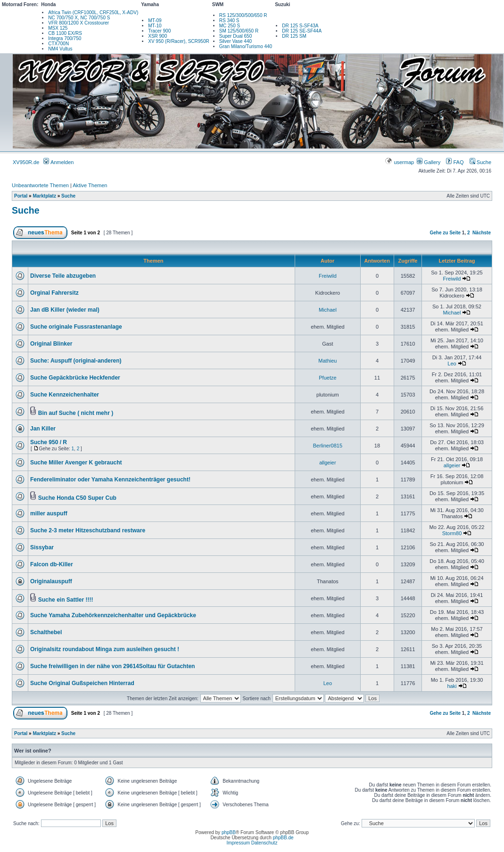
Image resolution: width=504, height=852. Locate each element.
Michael (328, 310)
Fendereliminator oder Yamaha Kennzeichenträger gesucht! (110, 480)
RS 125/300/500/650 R (243, 15)
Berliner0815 (328, 446)
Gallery (429, 162)
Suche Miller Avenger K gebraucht (76, 463)
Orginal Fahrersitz (54, 293)
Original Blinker (51, 344)
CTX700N (58, 44)
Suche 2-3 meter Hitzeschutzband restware (88, 530)
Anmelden (58, 162)
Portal (21, 196)
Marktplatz (44, 196)
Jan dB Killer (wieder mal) (65, 310)
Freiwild (328, 276)
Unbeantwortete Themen (40, 185)
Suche (480, 162)
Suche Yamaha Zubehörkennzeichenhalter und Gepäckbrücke (113, 615)
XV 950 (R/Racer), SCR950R (179, 41)
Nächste (482, 233)
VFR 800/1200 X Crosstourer (78, 23)
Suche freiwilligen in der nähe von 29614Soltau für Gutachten (112, 666)
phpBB (229, 832)
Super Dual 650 (236, 36)
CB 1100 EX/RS (65, 33)
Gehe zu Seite (445, 233)
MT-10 (155, 26)
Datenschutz (264, 843)
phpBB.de (283, 838)
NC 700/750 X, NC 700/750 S (79, 18)
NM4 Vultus (60, 49)
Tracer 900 (159, 31)
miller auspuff (49, 513)
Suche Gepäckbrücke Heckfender (75, 378)
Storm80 (452, 533)
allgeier (327, 463)
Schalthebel (46, 632)
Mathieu (327, 361)
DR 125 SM (294, 36)
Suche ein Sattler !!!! (66, 600)
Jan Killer (43, 429)
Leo (452, 364)
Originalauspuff (51, 581)
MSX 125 (58, 28)
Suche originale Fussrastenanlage (76, 327)
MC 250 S (230, 26)
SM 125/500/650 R (239, 31)
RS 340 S (229, 21)
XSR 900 (157, 36)
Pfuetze (327, 378)
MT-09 (155, 21)
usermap (400, 162)
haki (452, 686)
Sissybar (42, 547)
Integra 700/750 (65, 38)
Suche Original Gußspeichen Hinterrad (82, 683)
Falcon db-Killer (52, 564)
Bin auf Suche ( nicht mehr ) (76, 413)
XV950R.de (26, 162)
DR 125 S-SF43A (300, 26)
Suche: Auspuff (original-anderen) (76, 361)
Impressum (238, 843)
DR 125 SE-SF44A (302, 31)
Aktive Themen (90, 185)
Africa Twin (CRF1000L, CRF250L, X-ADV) (93, 12)
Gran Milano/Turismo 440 (246, 46)
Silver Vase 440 (235, 41)
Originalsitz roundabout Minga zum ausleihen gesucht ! (105, 649)
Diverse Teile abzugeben (63, 276)
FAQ (455, 162)
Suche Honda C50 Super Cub (77, 498)
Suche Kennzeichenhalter (65, 395)
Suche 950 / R (49, 442)
